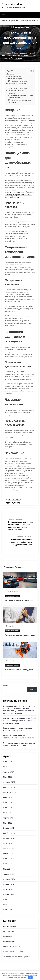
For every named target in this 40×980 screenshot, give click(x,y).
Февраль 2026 (9, 782)
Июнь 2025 (8, 808)
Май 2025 (7, 813)
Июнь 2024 (8, 864)
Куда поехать (9, 931)
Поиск (6, 686)
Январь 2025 (8, 828)
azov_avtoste (13, 503)
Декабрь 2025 (9, 787)
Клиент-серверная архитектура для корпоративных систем (18, 729)
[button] (31, 71)
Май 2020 (7, 905)
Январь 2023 (8, 895)
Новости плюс (9, 942)
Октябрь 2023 (9, 889)
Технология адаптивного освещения (16, 92)
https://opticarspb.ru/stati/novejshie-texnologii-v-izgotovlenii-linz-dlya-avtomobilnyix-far (20, 195)
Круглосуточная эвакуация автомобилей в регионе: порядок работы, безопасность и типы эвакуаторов (20, 721)
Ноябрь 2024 (9, 838)
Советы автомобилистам (12, 596)
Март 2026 (8, 777)
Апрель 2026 (8, 772)
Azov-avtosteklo (12, 4)
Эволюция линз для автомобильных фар (15, 78)
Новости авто (9, 936)
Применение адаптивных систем (22, 95)
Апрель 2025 (8, 818)
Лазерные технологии (15, 98)
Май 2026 (7, 767)
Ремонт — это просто (12, 947)
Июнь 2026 (8, 762)
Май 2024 (7, 869)
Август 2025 (8, 797)
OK (30, 977)
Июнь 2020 (8, 900)
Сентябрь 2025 (9, 792)
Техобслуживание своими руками (17, 957)
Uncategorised (10, 926)
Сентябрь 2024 (9, 849)
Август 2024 (8, 854)
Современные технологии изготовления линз (17, 85)
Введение (11, 74)
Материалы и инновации (19, 88)
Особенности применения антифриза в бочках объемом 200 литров (19, 744)
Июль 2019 (7, 910)
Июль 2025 (8, 803)
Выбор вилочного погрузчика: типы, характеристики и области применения (19, 737)
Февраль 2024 (9, 879)
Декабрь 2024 (9, 833)
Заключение (12, 102)
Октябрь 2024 (9, 843)
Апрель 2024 (8, 874)
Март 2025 (8, 823)
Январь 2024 (9, 884)
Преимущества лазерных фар (21, 100)
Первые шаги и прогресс (19, 81)
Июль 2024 (8, 859)
